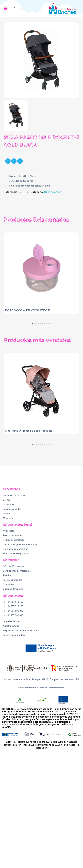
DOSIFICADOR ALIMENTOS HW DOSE (28, 310)
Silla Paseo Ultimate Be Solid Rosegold (29, 479)
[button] (14, 9)
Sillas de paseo (53, 192)
